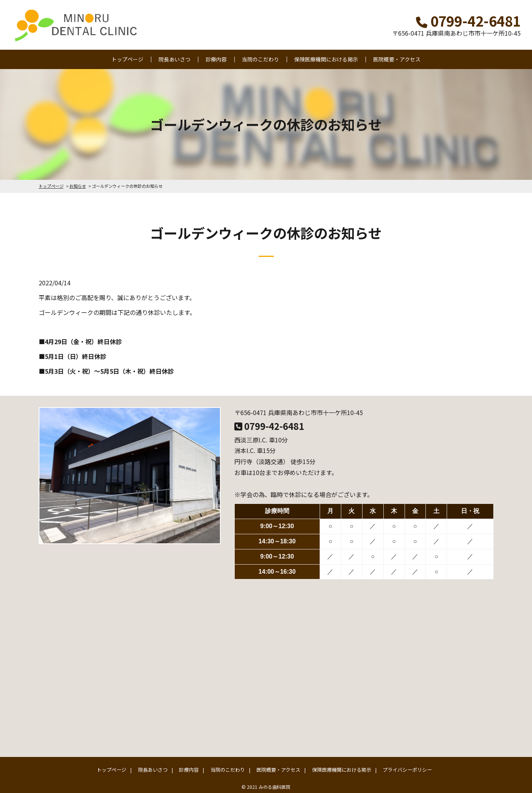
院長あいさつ (174, 59)
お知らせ (78, 186)
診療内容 (216, 59)
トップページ (127, 59)
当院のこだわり (261, 59)
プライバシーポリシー (400, 769)
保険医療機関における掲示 (326, 59)
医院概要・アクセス (397, 59)
